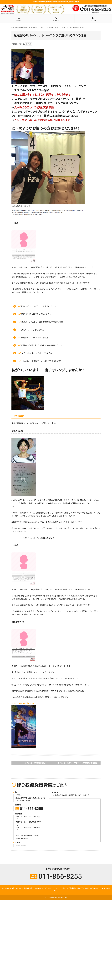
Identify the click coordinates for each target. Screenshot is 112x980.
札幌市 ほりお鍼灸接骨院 (60, 897)
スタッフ (29, 44)
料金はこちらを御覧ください (23, 704)
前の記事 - (34, 763)
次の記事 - (79, 763)
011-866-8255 (29, 809)
